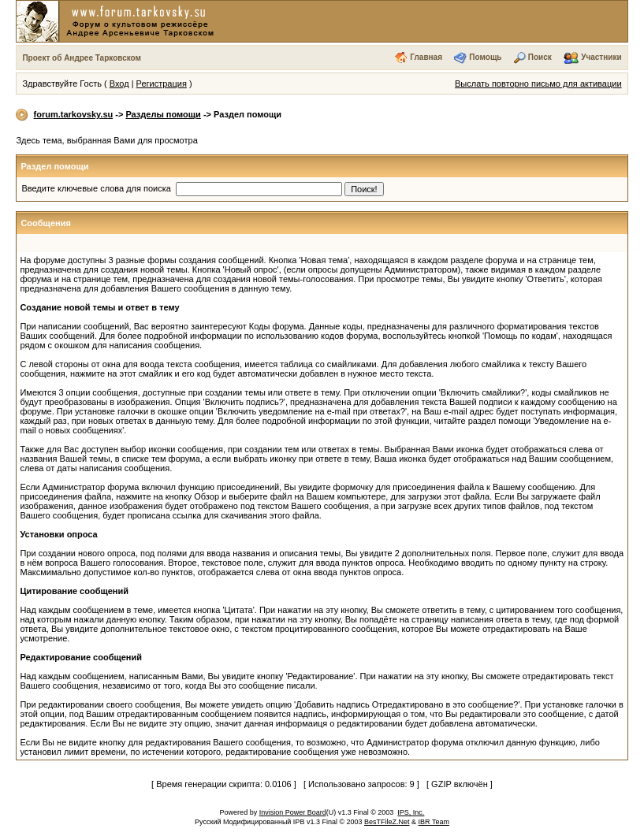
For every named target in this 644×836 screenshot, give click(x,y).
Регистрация (162, 84)
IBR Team (434, 822)
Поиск (540, 57)
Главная (426, 57)
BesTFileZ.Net (387, 822)
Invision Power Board (293, 812)
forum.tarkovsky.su (74, 114)
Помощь (485, 57)
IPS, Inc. (411, 812)
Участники (601, 57)
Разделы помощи (163, 114)
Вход (119, 84)
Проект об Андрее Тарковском (82, 58)
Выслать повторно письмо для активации (538, 84)
